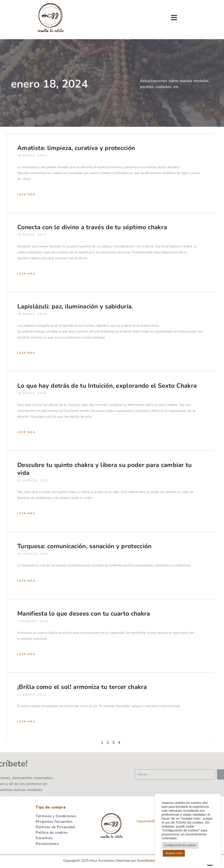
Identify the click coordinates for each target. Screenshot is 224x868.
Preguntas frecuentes (54, 822)
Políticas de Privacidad (55, 827)
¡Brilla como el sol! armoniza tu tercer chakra (82, 687)
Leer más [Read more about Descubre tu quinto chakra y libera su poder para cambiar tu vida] (26, 513)
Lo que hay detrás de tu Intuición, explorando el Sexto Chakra (107, 386)
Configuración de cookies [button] (180, 845)
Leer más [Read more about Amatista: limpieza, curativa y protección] (26, 194)
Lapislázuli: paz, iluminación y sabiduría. (75, 306)
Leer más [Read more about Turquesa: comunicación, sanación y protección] (26, 581)
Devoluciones (47, 844)
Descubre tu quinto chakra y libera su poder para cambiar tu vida (105, 469)
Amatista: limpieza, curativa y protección (76, 148)
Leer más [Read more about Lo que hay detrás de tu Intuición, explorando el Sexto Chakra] (26, 432)
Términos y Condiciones (56, 816)
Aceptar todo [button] (174, 853)
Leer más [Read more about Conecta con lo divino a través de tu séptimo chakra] (26, 274)
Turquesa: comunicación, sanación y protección (84, 546)
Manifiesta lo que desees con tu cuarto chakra (84, 614)
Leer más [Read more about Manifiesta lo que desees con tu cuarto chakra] (26, 654)
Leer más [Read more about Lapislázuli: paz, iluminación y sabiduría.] (26, 353)
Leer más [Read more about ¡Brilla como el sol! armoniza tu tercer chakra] (26, 722)
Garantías (44, 838)
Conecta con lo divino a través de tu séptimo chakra (92, 227)
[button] (181, 18)
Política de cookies (52, 833)
